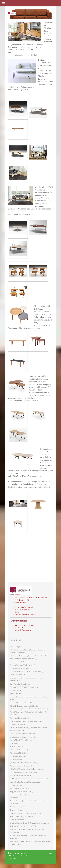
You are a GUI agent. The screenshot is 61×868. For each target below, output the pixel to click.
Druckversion (14, 853)
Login (51, 853)
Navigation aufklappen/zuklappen (30, 3)
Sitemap (24, 853)
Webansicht (49, 856)
